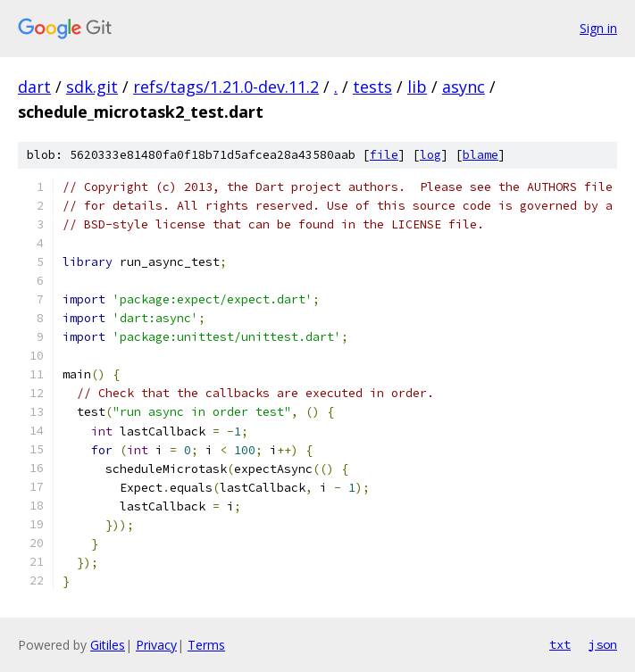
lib (417, 87)
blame (480, 155)
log (430, 155)
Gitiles (108, 645)
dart (34, 87)
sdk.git (92, 87)
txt (560, 644)
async (464, 87)
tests (372, 87)
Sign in (598, 28)
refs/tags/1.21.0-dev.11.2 (226, 87)
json (603, 644)
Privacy (156, 645)
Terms (206, 645)
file (384, 155)
